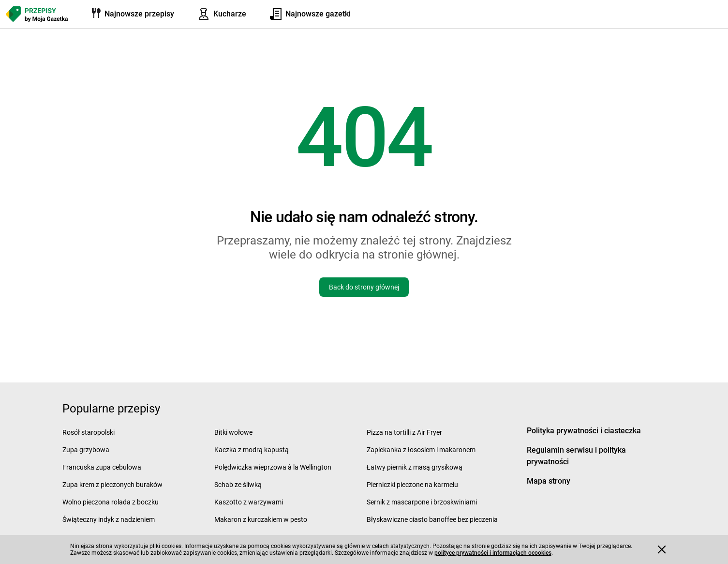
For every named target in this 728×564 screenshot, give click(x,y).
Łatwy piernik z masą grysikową (415, 467)
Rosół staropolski (89, 432)
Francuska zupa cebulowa (102, 467)
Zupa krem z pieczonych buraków (112, 485)
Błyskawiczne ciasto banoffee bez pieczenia (432, 519)
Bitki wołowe (233, 432)
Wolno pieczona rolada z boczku (111, 502)
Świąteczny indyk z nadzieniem (109, 519)
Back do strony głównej (364, 287)
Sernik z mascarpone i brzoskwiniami (422, 502)
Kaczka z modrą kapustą (252, 450)
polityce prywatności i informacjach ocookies (493, 553)
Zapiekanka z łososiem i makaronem (421, 450)
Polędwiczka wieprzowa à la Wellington (273, 467)
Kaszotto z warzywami (249, 502)
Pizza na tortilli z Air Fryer (404, 432)
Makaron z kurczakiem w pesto (261, 519)
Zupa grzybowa (86, 450)
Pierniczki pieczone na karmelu (412, 485)
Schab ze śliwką (238, 485)
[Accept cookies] (662, 549)
